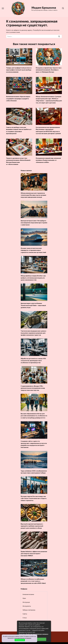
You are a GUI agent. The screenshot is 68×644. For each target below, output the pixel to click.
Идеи (24, 593)
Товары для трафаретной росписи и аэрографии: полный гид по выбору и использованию (19, 70)
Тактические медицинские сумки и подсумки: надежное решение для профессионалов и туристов (33, 330)
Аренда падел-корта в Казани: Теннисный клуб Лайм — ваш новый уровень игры (33, 303)
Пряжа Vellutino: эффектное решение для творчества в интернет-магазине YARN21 (34, 548)
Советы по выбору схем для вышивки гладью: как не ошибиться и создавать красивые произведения (19, 130)
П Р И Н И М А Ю (20, 640)
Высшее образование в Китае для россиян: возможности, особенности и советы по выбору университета (34, 412)
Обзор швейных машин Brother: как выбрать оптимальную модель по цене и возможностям (33, 275)
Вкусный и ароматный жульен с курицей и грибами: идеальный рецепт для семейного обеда (32, 521)
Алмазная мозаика (28, 589)
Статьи (25, 612)
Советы (25, 609)
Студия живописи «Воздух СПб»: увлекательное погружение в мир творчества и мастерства (33, 385)
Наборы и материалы (29, 605)
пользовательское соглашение (23, 638)
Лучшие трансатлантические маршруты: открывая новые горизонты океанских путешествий (33, 248)
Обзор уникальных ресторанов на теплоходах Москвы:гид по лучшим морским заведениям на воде (33, 194)
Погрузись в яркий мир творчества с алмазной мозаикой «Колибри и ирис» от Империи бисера (49, 70)
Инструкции (26, 597)
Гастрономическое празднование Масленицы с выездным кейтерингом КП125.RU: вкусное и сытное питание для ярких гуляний (48, 130)
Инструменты (27, 601)
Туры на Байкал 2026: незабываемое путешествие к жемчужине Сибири (34, 468)
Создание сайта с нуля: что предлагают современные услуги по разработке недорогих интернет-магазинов (34, 440)
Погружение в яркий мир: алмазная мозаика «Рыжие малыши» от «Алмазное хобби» (48, 159)
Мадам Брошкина (44, 7)
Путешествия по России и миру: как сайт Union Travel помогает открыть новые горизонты (34, 494)
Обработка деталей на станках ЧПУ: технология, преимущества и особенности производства (33, 357)
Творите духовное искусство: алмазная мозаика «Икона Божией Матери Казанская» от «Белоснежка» (18, 160)
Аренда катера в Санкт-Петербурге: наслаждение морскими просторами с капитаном (34, 221)
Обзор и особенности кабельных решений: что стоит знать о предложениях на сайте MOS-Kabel (33, 576)
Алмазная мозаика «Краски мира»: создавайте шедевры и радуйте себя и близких (18, 98)
